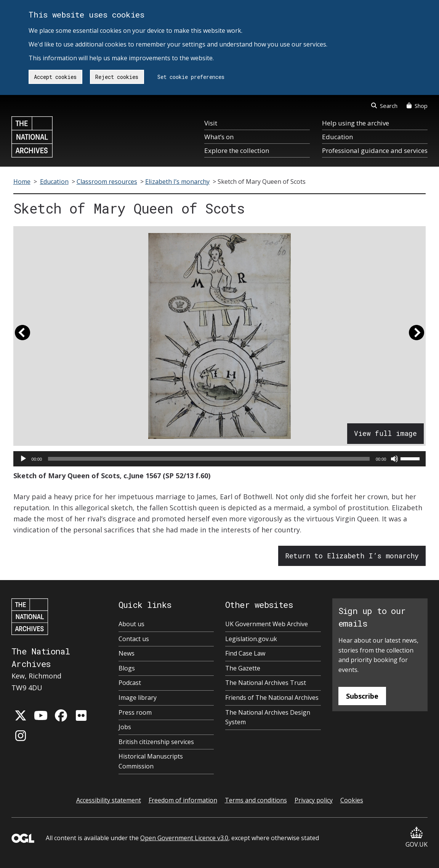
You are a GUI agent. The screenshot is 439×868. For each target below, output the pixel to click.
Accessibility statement (109, 800)
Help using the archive (356, 123)
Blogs (127, 668)
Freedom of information (183, 800)
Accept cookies (55, 77)
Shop (417, 106)
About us (131, 624)
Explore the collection (237, 150)
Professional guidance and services (375, 150)
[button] (22, 336)
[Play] (23, 459)
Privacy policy (314, 800)
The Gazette (243, 668)
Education (337, 137)
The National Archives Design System (268, 717)
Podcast (130, 683)
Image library (138, 698)
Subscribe (362, 696)
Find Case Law (245, 653)
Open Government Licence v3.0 (184, 838)
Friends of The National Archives (272, 698)
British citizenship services (156, 742)
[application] (220, 459)
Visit (211, 123)
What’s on (219, 137)
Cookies (352, 800)
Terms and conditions (256, 800)
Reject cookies (117, 77)
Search (384, 106)
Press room (135, 712)
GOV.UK (417, 838)
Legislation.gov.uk (251, 639)
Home (22, 182)
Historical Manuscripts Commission (151, 761)
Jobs (125, 727)
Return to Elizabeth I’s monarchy (352, 556)
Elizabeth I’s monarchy (177, 182)
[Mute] (394, 459)
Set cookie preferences (191, 77)
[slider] (209, 459)
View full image (385, 433)
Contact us (134, 639)
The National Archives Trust (266, 683)
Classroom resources (107, 182)
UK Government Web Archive (267, 624)
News (127, 653)
